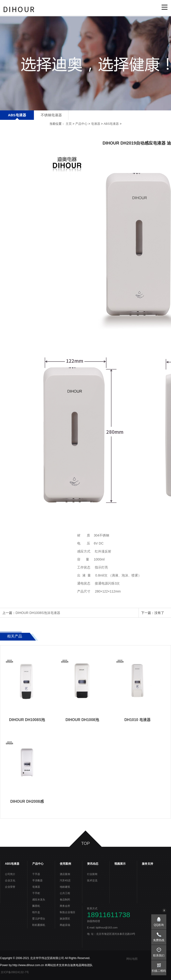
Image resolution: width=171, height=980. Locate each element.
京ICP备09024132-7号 (15, 972)
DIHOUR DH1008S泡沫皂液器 (38, 613)
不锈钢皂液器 (51, 115)
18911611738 (109, 915)
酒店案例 (65, 874)
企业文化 (10, 880)
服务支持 (147, 864)
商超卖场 (65, 925)
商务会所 (65, 906)
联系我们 (159, 956)
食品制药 (65, 899)
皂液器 (96, 124)
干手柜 (36, 893)
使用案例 (65, 864)
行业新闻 (92, 874)
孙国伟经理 (95, 921)
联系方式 (92, 908)
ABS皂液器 (17, 115)
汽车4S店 (65, 880)
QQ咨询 (159, 925)
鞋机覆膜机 (39, 925)
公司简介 (10, 874)
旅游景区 (65, 919)
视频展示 (120, 864)
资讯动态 (93, 864)
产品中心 (81, 124)
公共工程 (65, 893)
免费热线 (159, 940)
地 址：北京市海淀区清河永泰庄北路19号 (111, 934)
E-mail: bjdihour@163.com (104, 928)
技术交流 (92, 880)
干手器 (36, 874)
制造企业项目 (68, 912)
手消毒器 (37, 880)
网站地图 (132, 959)
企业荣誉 (10, 887)
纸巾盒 (36, 912)
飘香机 (36, 906)
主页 (69, 124)
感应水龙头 (39, 899)
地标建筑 (65, 887)
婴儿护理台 (39, 919)
